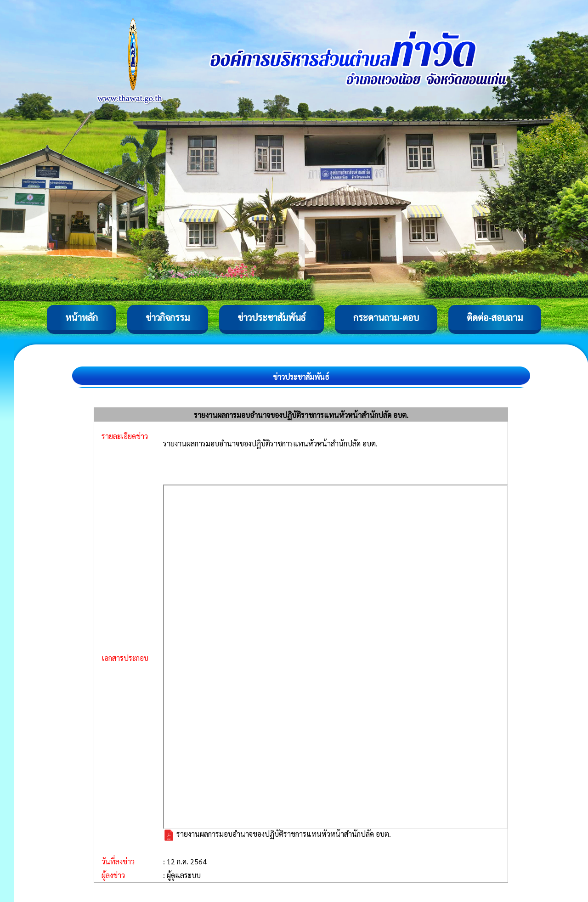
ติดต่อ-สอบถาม (495, 317)
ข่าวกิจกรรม (168, 317)
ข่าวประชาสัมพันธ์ (271, 317)
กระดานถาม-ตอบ (386, 317)
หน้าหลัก (82, 317)
